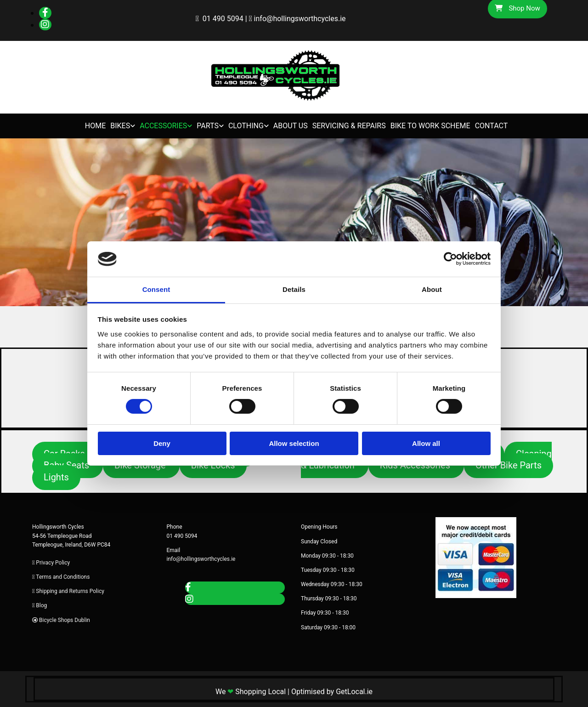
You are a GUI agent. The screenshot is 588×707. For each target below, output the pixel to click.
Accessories (163, 126)
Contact (492, 126)
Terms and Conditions (63, 577)
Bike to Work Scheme (430, 126)
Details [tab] (294, 289)
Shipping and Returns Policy (70, 591)
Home (95, 126)
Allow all (426, 443)
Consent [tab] (156, 289)
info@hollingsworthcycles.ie (300, 19)
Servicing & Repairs (349, 126)
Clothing (246, 126)
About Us (291, 126)
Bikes (120, 126)
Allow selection (294, 443)
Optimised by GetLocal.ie (332, 692)
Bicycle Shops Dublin (65, 620)
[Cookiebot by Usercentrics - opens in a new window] (450, 259)
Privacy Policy (53, 563)
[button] (141, 466)
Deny (162, 443)
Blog (41, 605)
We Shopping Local (251, 692)
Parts (208, 126)
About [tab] (432, 289)
